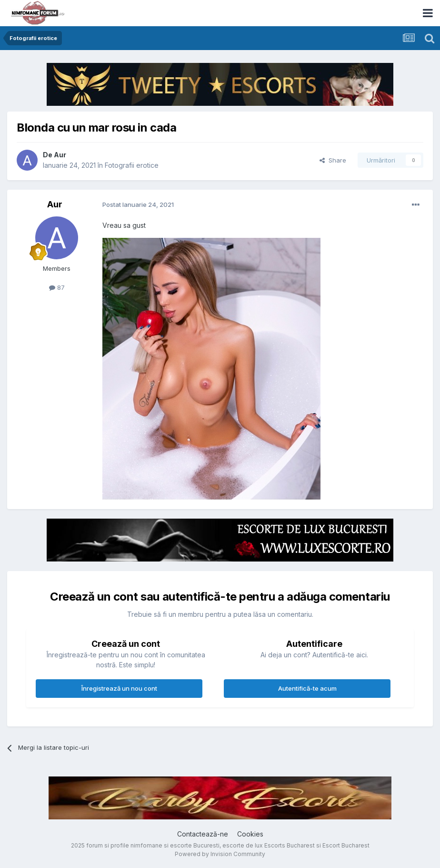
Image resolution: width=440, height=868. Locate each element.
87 (57, 287)
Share (333, 160)
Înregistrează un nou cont (119, 688)
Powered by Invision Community (220, 854)
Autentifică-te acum (307, 688)
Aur (60, 155)
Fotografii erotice (132, 165)
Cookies (250, 834)
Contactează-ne (203, 834)
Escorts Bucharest (290, 845)
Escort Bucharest (346, 845)
